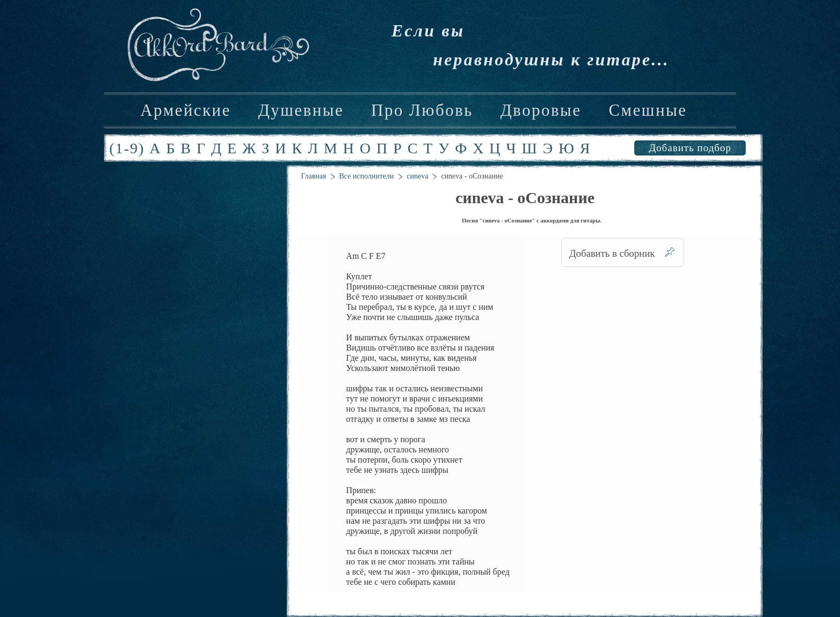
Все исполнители (366, 176)
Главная (314, 176)
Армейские (186, 110)
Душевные (301, 110)
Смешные (648, 110)
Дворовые (541, 110)
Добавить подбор (690, 148)
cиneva (417, 176)
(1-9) (127, 148)
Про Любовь (422, 110)
